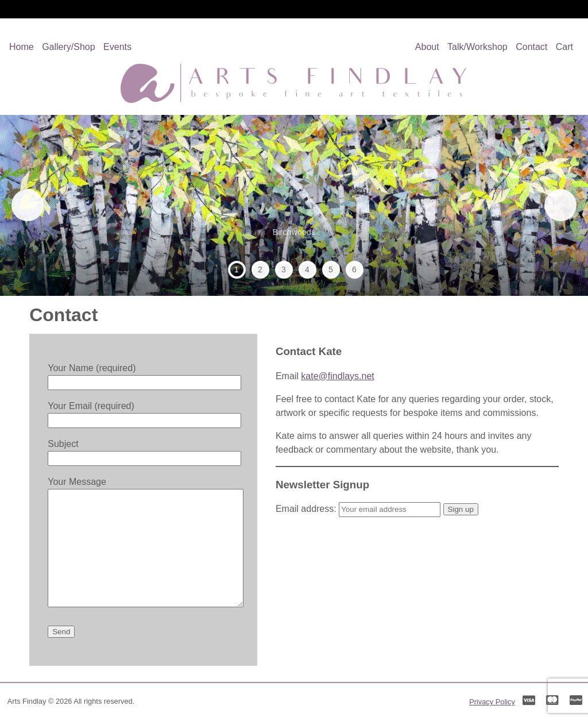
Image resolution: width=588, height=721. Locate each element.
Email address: (359, 509)
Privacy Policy (492, 702)
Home (22, 47)
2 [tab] (260, 269)
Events (117, 47)
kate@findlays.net (337, 376)
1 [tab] (237, 269)
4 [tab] (307, 269)
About (427, 47)
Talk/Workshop (477, 47)
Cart (564, 47)
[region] (294, 205)
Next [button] (556, 205)
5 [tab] (331, 269)
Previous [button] (32, 205)
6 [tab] (354, 269)
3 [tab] (284, 269)
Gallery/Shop (69, 47)
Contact (531, 47)
